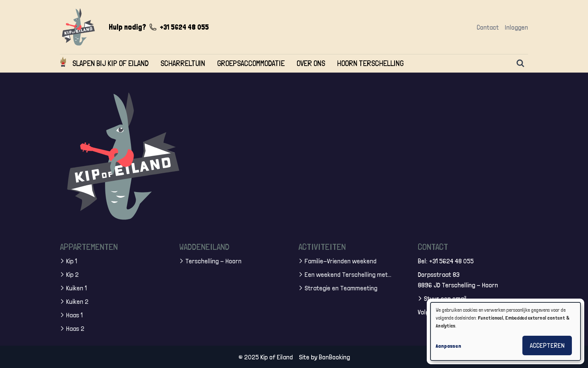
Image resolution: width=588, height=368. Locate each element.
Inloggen (516, 27)
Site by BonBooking (324, 357)
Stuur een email (445, 298)
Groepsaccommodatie (251, 63)
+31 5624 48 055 (184, 27)
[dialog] (505, 331)
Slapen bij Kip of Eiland (110, 63)
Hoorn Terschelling (370, 63)
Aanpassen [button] (448, 346)
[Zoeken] (520, 63)
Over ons (311, 63)
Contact (488, 27)
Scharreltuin (183, 63)
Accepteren (547, 345)
